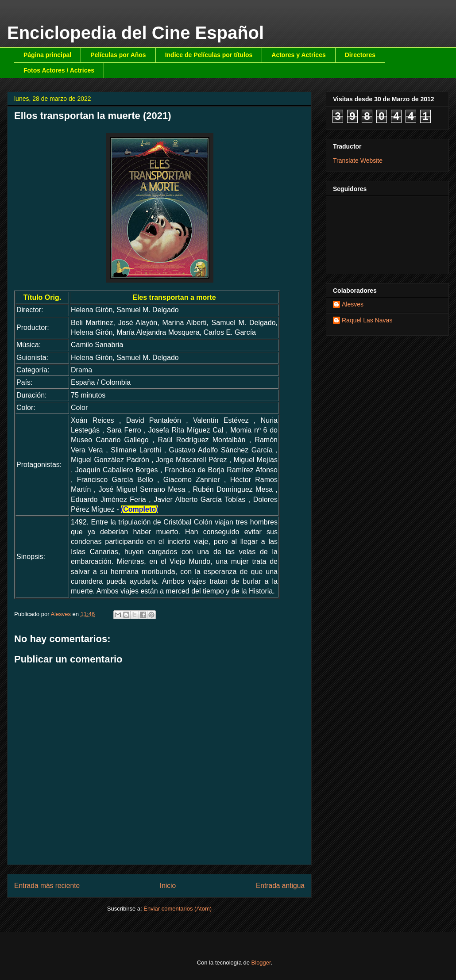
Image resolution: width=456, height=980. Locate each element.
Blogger (261, 963)
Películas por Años (118, 55)
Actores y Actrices (298, 55)
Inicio (168, 886)
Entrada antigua (280, 886)
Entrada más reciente (47, 886)
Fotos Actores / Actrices (59, 70)
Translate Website (358, 161)
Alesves (353, 304)
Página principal (47, 55)
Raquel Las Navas (367, 320)
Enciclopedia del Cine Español (135, 33)
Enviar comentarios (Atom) (178, 909)
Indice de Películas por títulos (209, 55)
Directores (360, 55)
